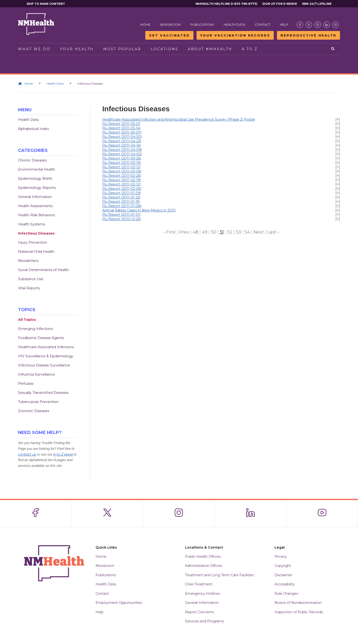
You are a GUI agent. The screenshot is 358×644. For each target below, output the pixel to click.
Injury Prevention (33, 242)
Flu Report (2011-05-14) (121, 128)
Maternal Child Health (36, 252)
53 (239, 232)
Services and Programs (204, 621)
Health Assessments (35, 206)
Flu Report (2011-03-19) (121, 163)
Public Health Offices (203, 557)
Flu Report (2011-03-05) (122, 171)
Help (284, 25)
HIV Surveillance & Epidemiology (46, 356)
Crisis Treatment (199, 584)
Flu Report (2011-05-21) (121, 124)
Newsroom (170, 25)
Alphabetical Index (33, 129)
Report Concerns (199, 612)
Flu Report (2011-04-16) (121, 145)
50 (214, 232)
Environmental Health (37, 169)
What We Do (34, 49)
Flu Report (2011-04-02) (122, 154)
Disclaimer (283, 575)
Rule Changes (286, 594)
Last (272, 232)
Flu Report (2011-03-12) (121, 167)
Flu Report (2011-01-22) (121, 197)
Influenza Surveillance (36, 374)
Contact (263, 25)
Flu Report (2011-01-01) (121, 215)
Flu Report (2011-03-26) (122, 158)
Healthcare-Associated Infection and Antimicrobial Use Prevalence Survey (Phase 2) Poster (179, 119)
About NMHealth (210, 49)
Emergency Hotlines (202, 594)
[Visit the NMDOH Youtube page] (336, 25)
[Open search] (333, 49)
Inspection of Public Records (299, 612)
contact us (27, 454)
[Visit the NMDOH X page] (309, 25)
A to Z (250, 49)
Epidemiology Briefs (35, 179)
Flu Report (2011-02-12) (121, 184)
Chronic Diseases (32, 160)
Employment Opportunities (119, 603)
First (171, 232)
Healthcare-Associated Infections (46, 347)
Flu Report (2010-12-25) (121, 219)
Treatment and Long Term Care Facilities (219, 575)
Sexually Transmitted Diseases (43, 393)
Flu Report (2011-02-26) (122, 176)
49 (205, 232)
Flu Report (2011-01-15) (121, 202)
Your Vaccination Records (235, 35)
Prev (184, 232)
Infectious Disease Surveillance (44, 365)
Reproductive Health (308, 35)
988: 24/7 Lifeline (317, 4)
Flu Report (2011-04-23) (122, 141)
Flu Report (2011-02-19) (121, 180)
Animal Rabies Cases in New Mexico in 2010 (139, 210)
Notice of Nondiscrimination (298, 603)
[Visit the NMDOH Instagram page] (318, 25)
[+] (338, 119)
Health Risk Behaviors (36, 215)
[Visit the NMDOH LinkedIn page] (327, 25)
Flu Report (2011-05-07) (122, 132)
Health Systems (32, 224)
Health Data (234, 25)
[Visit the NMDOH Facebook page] (300, 25)
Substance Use (31, 279)
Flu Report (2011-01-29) (121, 193)
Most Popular (122, 49)
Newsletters (28, 261)
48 (195, 232)
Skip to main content (46, 4)
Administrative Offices (204, 566)
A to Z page (63, 454)
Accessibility (285, 584)
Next (259, 232)
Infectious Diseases (36, 233)
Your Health (77, 49)
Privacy (281, 557)
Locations (165, 49)
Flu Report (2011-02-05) (122, 189)
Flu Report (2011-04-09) (122, 150)
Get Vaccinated (169, 35)
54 (247, 232)
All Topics (27, 320)
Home (145, 25)
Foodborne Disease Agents (41, 338)
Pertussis (26, 384)
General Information (35, 197)
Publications (202, 25)
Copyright (283, 566)
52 (230, 232)
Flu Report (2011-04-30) (122, 137)
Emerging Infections (35, 329)
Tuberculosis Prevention (38, 402)
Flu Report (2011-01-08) (122, 206)
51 (222, 232)
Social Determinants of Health (43, 270)
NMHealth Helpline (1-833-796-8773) (227, 4)
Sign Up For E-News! (280, 4)
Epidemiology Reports (37, 188)
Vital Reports (29, 288)
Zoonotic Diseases (34, 411)
